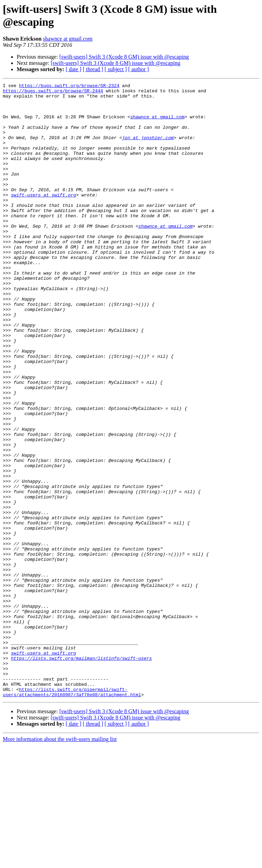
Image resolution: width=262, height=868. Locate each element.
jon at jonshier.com (148, 149)
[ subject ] (116, 69)
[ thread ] (93, 69)
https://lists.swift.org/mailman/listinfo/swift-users (81, 774)
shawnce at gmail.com (68, 39)
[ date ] (73, 69)
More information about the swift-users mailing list (60, 862)
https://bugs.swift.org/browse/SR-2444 (53, 93)
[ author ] (139, 69)
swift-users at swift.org (43, 218)
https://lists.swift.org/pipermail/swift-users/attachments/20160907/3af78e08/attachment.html (72, 814)
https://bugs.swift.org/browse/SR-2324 (69, 86)
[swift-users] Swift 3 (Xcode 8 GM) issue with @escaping (124, 57)
